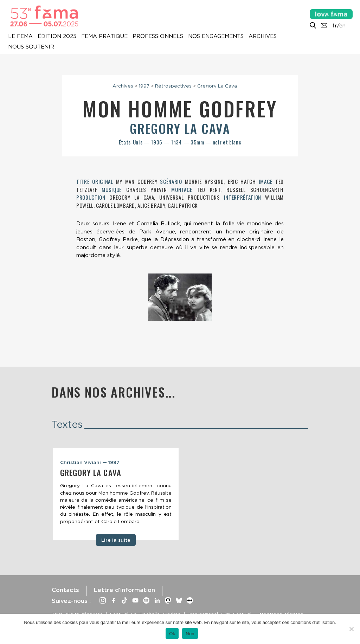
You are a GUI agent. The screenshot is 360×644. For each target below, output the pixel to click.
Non (190, 634)
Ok (172, 634)
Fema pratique (104, 36)
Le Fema (20, 36)
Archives (263, 36)
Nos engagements (216, 36)
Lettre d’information (124, 590)
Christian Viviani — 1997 (90, 462)
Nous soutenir (31, 47)
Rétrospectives (173, 86)
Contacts (65, 590)
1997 (144, 86)
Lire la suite (116, 540)
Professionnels (158, 36)
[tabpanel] (116, 494)
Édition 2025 (57, 36)
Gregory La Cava (217, 86)
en (342, 26)
